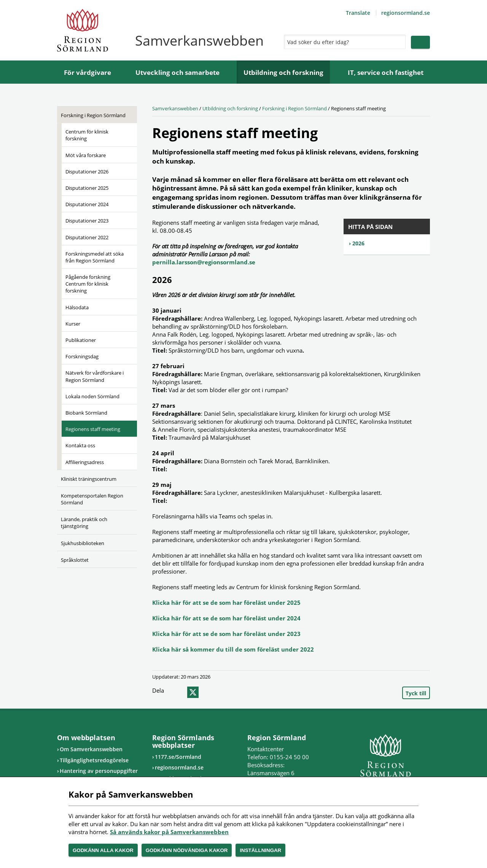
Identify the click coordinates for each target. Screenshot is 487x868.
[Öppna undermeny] (126, 114)
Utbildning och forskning (283, 72)
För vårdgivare (88, 72)
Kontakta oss (80, 445)
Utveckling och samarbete (177, 72)
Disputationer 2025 (87, 188)
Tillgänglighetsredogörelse (94, 760)
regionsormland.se (406, 13)
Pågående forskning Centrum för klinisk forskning (88, 284)
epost (207, 692)
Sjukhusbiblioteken (83, 543)
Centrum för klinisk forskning (87, 135)
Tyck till (416, 693)
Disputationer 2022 (87, 237)
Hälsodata (77, 307)
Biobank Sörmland (86, 413)
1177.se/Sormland (178, 757)
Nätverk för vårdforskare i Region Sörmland (95, 376)
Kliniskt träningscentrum (89, 479)
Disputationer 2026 (87, 172)
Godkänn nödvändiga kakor (187, 850)
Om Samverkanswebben (91, 749)
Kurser (73, 324)
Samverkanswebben (175, 108)
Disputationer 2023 (87, 221)
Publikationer (81, 340)
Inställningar (260, 850)
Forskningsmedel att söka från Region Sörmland (95, 257)
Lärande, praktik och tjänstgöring (84, 523)
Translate (358, 13)
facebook (178, 692)
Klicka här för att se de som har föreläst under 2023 (226, 634)
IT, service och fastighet (386, 72)
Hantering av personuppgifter (99, 771)
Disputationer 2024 (87, 204)
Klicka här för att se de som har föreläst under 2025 (226, 603)
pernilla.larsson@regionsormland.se (205, 262)
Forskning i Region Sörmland (93, 115)
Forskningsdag (82, 356)
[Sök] (343, 42)
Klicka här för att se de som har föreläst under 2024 (226, 618)
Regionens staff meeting (93, 429)
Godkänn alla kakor (103, 850)
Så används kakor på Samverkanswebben (169, 832)
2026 (358, 243)
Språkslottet (75, 560)
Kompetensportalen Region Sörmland (92, 499)
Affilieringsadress (85, 462)
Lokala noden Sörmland (92, 396)
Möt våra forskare (86, 155)
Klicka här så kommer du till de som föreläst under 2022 (233, 649)
